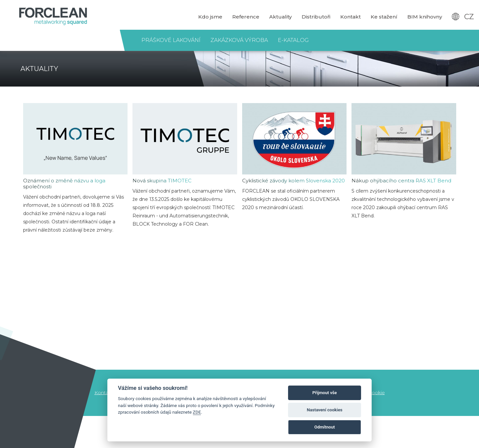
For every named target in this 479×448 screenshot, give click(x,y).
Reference (246, 17)
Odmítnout (325, 427)
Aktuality (280, 17)
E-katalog (293, 40)
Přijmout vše (325, 393)
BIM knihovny (425, 17)
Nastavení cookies (325, 410)
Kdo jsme (210, 17)
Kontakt (350, 17)
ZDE (197, 412)
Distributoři (316, 17)
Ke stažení (384, 17)
